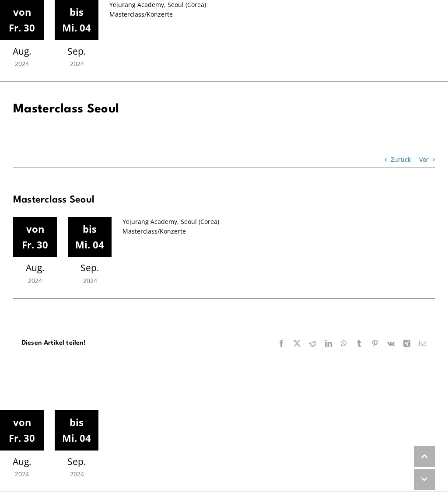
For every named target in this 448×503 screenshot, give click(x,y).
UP (424, 456)
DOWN (424, 479)
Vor (424, 159)
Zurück (401, 159)
